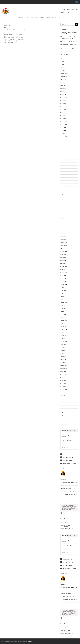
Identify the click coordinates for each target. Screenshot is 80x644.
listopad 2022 (64, 125)
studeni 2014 (64, 272)
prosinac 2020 (64, 152)
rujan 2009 (63, 372)
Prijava (63, 415)
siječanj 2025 (64, 95)
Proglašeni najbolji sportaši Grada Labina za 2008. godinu (68, 435)
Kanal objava (64, 418)
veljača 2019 (64, 167)
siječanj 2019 (64, 170)
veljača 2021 (64, 146)
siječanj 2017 (64, 221)
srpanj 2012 (64, 311)
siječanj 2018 (64, 197)
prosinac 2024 (64, 98)
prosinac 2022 (64, 122)
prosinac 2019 (64, 161)
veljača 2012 (64, 317)
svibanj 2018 (64, 188)
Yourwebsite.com (72, 530)
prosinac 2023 (64, 107)
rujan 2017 (63, 209)
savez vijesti (22, 30)
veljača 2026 (64, 71)
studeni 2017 (64, 203)
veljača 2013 (64, 299)
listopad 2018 (64, 179)
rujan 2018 (63, 182)
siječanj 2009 (64, 390)
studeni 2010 (64, 342)
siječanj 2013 (64, 302)
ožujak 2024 (64, 101)
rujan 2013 (63, 290)
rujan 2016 (63, 230)
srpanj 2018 (64, 185)
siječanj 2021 (64, 149)
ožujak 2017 (64, 215)
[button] (60, 18)
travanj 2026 (64, 65)
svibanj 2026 (64, 62)
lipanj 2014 (64, 278)
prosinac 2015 (64, 245)
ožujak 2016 (64, 239)
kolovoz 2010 (64, 348)
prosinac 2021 (64, 140)
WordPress (29, 641)
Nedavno (69, 431)
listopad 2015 (64, 251)
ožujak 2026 (64, 68)
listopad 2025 (64, 83)
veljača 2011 (64, 333)
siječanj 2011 (64, 336)
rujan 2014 (63, 275)
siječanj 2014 (64, 284)
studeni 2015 (64, 248)
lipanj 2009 (64, 378)
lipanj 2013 (64, 293)
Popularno (63, 431)
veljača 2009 (64, 387)
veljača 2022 (64, 134)
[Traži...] (68, 24)
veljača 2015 (64, 263)
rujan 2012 (63, 308)
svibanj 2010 (64, 357)
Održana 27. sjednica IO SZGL (68, 49)
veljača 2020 (64, 155)
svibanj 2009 (64, 381)
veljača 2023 (64, 119)
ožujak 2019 (64, 164)
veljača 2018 (64, 194)
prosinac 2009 (64, 369)
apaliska (7, 30)
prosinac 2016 (64, 224)
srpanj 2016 (64, 233)
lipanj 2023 (64, 113)
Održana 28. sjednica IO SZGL (68, 41)
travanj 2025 (64, 89)
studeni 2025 (64, 80)
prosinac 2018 (64, 173)
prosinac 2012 (64, 305)
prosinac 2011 (64, 323)
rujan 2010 (63, 345)
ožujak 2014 (64, 281)
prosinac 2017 (64, 200)
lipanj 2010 (64, 354)
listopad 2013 (64, 287)
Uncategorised (64, 404)
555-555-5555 (67, 525)
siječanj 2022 (64, 137)
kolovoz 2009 (64, 375)
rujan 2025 (63, 86)
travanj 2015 (64, 257)
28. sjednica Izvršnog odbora (67, 446)
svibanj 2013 (64, 296)
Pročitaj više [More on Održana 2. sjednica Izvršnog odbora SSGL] (6, 47)
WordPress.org (64, 424)
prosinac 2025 (64, 77)
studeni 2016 (64, 227)
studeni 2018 (64, 176)
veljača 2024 (64, 104)
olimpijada (63, 398)
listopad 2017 (64, 206)
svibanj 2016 (64, 236)
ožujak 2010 (64, 360)
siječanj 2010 (64, 366)
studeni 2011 (64, 326)
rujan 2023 (63, 110)
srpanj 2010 (64, 351)
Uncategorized (64, 407)
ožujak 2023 (64, 116)
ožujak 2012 (64, 314)
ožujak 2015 (64, 260)
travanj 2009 (64, 384)
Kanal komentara (65, 421)
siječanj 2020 (64, 158)
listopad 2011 (64, 329)
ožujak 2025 (64, 92)
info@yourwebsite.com (68, 528)
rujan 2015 (63, 254)
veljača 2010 (64, 363)
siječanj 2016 (64, 242)
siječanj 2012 (64, 320)
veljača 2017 (64, 218)
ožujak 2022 (64, 131)
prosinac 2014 (64, 269)
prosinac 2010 (64, 339)
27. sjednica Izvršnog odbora (67, 441)
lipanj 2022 (64, 128)
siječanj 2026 (64, 74)
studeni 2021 (64, 143)
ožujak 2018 (64, 191)
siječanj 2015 (64, 266)
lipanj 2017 (64, 212)
